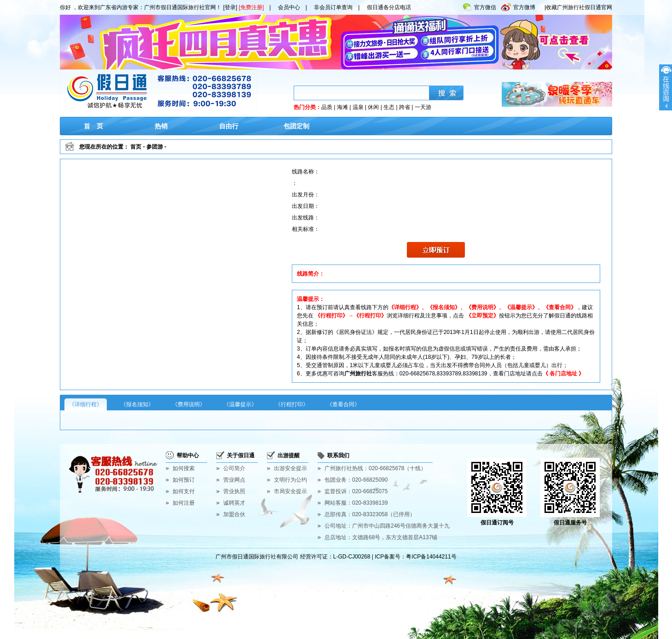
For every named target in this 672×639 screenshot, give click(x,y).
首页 (136, 147)
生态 (389, 107)
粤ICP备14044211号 (431, 557)
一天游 (423, 107)
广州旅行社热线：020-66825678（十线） (375, 468)
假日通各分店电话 (389, 7)
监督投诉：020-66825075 (356, 491)
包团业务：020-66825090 (356, 480)
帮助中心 (188, 455)
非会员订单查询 (333, 7)
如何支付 (184, 491)
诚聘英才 (234, 503)
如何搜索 (184, 468)
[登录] (230, 7)
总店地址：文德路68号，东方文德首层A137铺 (381, 537)
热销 (161, 126)
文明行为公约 (290, 480)
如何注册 (184, 503)
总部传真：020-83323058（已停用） (370, 514)
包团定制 (296, 126)
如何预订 (184, 480)
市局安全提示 (290, 491)
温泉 (358, 107)
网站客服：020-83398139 (356, 503)
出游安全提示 (290, 468)
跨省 (405, 107)
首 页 (93, 126)
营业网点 (234, 480)
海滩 (342, 107)
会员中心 (289, 7)
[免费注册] (252, 7)
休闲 (373, 107)
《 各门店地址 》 (564, 374)
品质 (327, 107)
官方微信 (480, 6)
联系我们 (338, 455)
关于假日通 (241, 455)
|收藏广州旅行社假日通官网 (578, 7)
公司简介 (234, 468)
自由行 (229, 126)
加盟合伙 (234, 514)
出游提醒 (289, 455)
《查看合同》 (343, 404)
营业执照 (234, 491)
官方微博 (518, 6)
